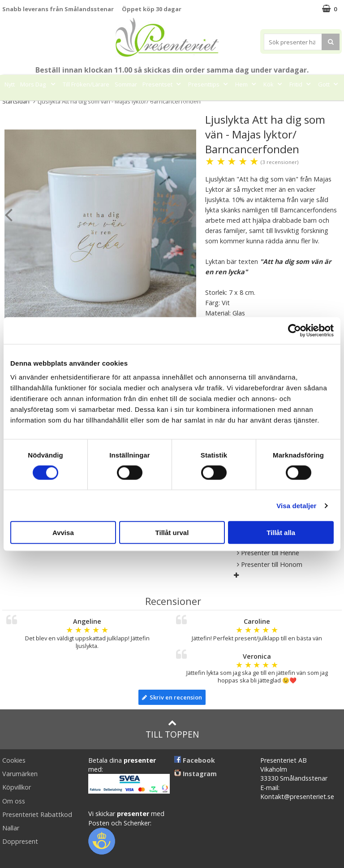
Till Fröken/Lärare (86, 84)
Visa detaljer (296, 505)
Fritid (301, 84)
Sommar (126, 84)
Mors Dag (39, 84)
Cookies (14, 760)
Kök (274, 84)
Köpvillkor (17, 787)
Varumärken (20, 774)
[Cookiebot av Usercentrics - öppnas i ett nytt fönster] (295, 330)
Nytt (10, 84)
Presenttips (209, 84)
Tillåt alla (281, 533)
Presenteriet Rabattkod (37, 814)
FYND (190, 104)
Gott (329, 84)
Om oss (14, 801)
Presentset (163, 84)
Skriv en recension (172, 697)
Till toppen (172, 729)
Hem (247, 84)
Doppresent (20, 841)
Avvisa (63, 533)
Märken (162, 104)
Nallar (11, 828)
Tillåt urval (172, 533)
